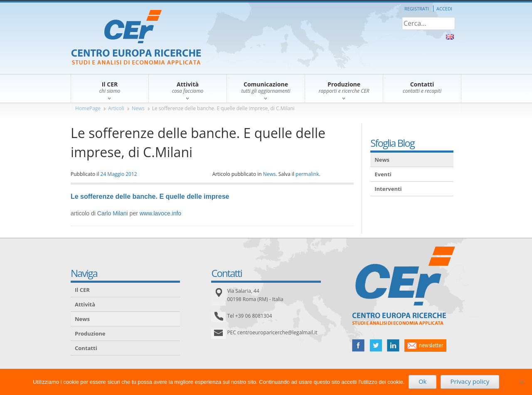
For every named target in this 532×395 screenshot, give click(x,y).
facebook (358, 346)
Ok (423, 381)
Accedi (444, 9)
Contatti (86, 348)
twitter (376, 346)
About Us (450, 37)
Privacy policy (470, 381)
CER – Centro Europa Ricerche (136, 38)
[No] (522, 382)
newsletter (425, 346)
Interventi (388, 189)
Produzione (90, 333)
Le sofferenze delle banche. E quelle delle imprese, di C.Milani (223, 108)
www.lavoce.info (160, 213)
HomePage (88, 108)
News (138, 108)
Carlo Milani (113, 213)
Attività (85, 304)
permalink (307, 174)
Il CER (82, 290)
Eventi (383, 174)
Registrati (417, 9)
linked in (393, 346)
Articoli (116, 108)
